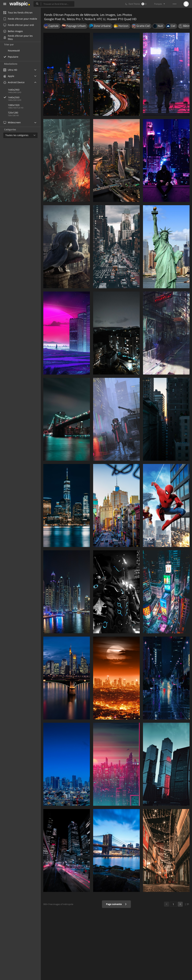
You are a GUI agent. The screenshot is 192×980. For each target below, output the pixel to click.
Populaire (13, 57)
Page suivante (116, 904)
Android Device (14, 82)
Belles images (13, 31)
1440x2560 (24, 97)
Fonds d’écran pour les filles (18, 38)
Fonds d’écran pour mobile (20, 19)
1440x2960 (14, 90)
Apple (9, 76)
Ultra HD (10, 70)
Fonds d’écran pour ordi (19, 25)
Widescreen (12, 122)
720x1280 (13, 113)
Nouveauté (14, 51)
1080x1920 (14, 105)
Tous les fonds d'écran (18, 13)
